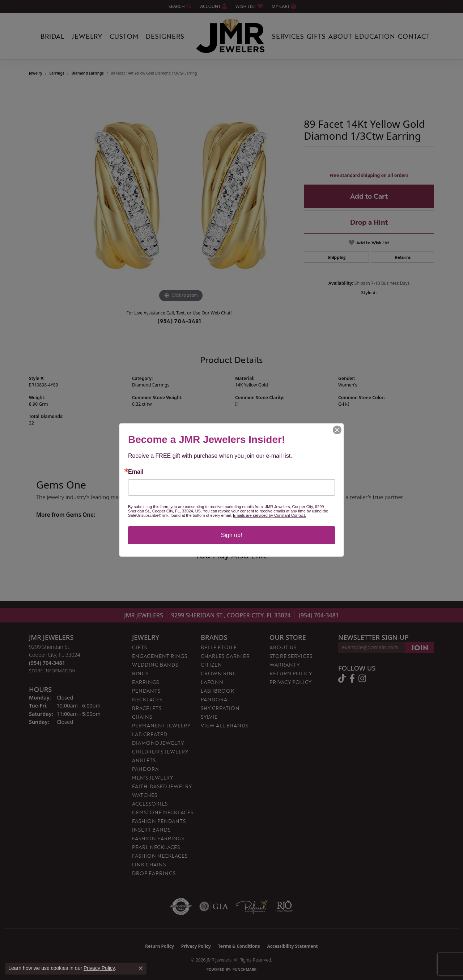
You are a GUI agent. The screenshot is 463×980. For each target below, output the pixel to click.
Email (136, 472)
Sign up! (232, 535)
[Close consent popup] (141, 968)
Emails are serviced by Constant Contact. (269, 515)
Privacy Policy (99, 968)
